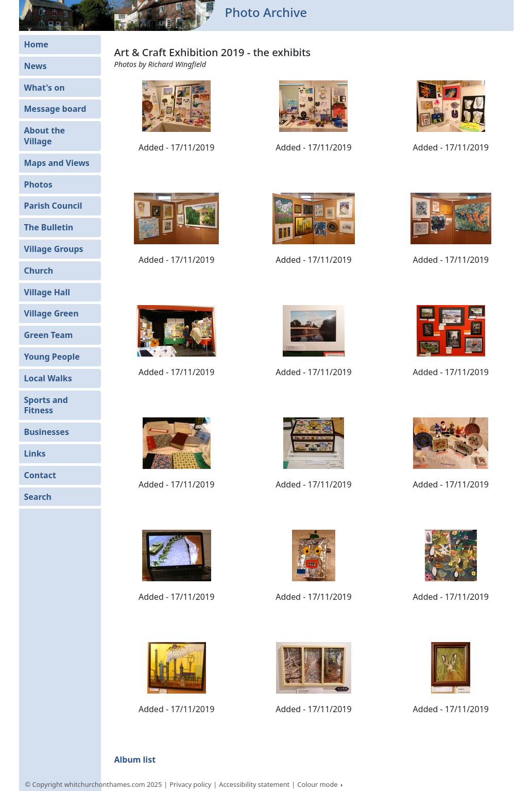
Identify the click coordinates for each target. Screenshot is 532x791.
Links (35, 453)
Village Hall (47, 292)
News (36, 66)
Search (38, 497)
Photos (38, 184)
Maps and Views (57, 163)
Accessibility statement (254, 784)
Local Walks (48, 378)
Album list (135, 760)
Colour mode (318, 784)
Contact (40, 475)
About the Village (45, 136)
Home (36, 44)
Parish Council (53, 206)
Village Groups (54, 249)
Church (39, 271)
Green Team (49, 335)
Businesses (47, 432)
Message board (55, 109)
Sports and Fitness (46, 405)
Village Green (52, 313)
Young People (52, 357)
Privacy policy (190, 784)
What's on (45, 88)
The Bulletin (49, 227)
